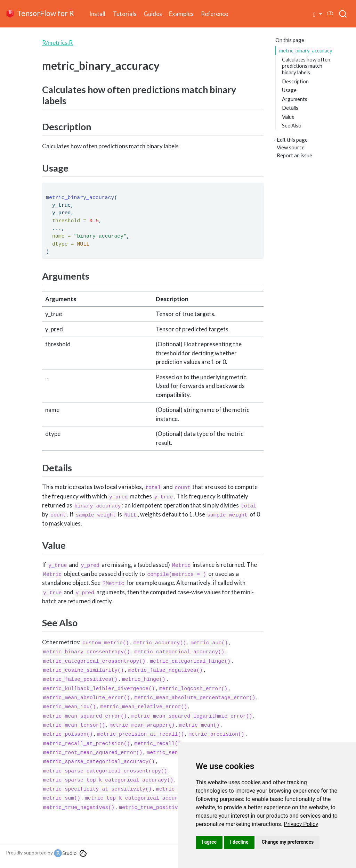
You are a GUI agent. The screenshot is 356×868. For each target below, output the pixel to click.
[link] (301, 824)
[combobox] (343, 14)
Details (290, 108)
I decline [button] (239, 842)
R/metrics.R (57, 43)
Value (288, 117)
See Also (292, 125)
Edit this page (292, 140)
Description (295, 81)
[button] (318, 14)
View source (291, 147)
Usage (289, 90)
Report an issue (294, 155)
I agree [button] (209, 842)
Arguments (295, 99)
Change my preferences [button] (288, 842)
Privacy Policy (301, 824)
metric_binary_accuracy (306, 50)
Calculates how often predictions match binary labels (306, 66)
